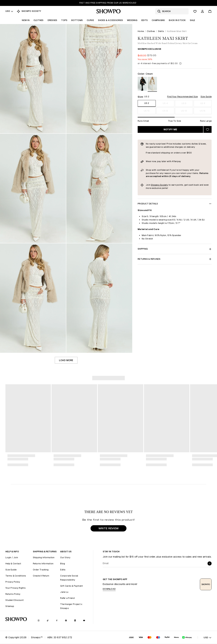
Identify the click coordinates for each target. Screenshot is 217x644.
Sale (193, 20)
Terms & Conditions (16, 576)
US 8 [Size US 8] (203, 103)
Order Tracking (41, 570)
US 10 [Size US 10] (147, 111)
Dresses (52, 20)
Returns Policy (13, 594)
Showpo (155, 185)
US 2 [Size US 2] (147, 103)
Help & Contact (13, 564)
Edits (145, 20)
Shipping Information (44, 557)
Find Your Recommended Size (183, 97)
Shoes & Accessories (110, 20)
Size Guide (206, 97)
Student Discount (14, 600)
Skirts (161, 31)
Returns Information (43, 564)
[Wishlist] (195, 11)
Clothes (39, 20)
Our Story (65, 557)
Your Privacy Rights (16, 588)
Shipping (175, 249)
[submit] (210, 563)
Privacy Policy (13, 582)
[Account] (202, 11)
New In (26, 20)
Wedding (132, 20)
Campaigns (158, 20)
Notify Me (170, 129)
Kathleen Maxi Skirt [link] (177, 31)
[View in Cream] (152, 84)
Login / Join (12, 557)
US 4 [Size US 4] (165, 103)
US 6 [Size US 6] (184, 103)
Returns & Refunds (175, 259)
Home (141, 31)
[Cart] (210, 11)
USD (9, 11)
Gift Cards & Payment (71, 586)
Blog (63, 564)
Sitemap (10, 606)
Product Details (175, 204)
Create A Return (41, 576)
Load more (66, 360)
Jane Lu (64, 592)
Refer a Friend (67, 598)
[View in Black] (142, 84)
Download (109, 589)
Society (164, 185)
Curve (90, 20)
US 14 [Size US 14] (184, 111)
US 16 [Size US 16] (203, 111)
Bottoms (77, 20)
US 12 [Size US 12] (165, 111)
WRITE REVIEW (108, 528)
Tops (64, 20)
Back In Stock (177, 20)
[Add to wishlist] (208, 129)
